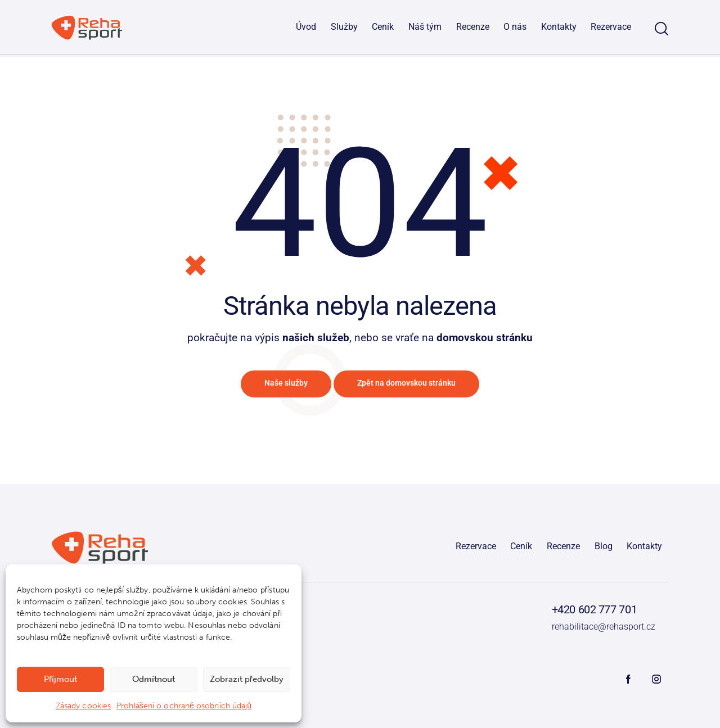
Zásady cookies (83, 706)
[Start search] (661, 30)
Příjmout (60, 679)
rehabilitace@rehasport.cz (600, 629)
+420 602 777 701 (588, 613)
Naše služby (275, 385)
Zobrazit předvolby (247, 679)
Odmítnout (154, 679)
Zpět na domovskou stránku (413, 385)
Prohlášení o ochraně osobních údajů (184, 706)
